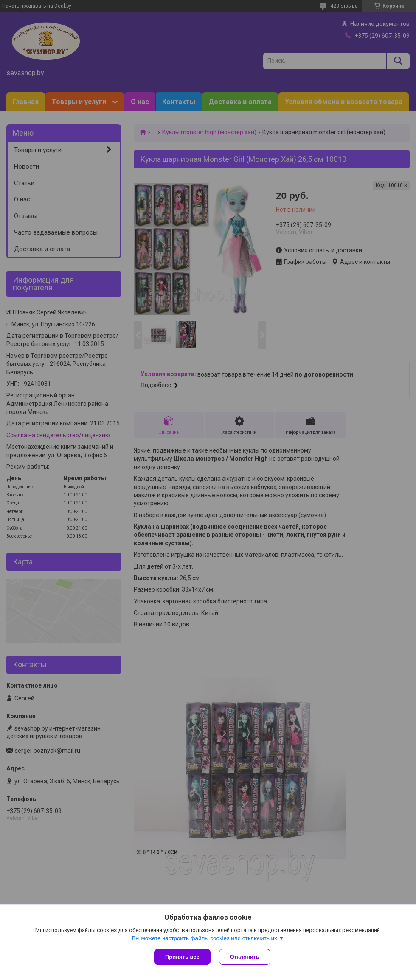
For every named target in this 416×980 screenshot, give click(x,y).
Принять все (182, 957)
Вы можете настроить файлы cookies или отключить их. (205, 938)
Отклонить (245, 957)
